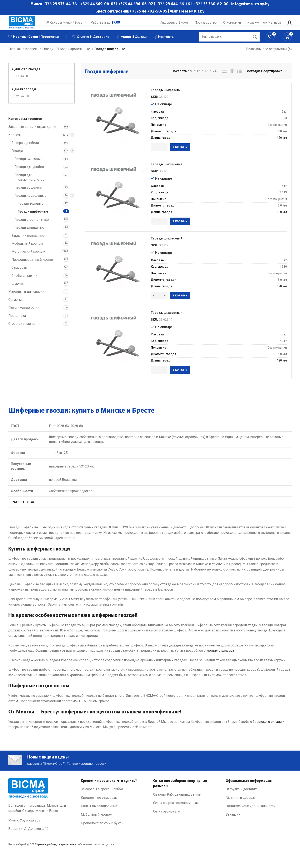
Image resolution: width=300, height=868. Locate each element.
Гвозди (48, 54)
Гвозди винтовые (29, 164)
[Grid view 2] (232, 76)
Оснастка (15, 304)
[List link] (114, 807)
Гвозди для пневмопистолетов (30, 182)
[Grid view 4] (240, 76)
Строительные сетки (24, 328)
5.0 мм (20, 81)
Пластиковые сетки (24, 312)
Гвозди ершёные (28, 192)
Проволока (17, 321)
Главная (15, 54)
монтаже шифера (220, 666)
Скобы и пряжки (24, 280)
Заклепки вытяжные (28, 240)
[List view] (224, 76)
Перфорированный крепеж (33, 264)
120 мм (20, 101)
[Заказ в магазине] (267, 76)
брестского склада (267, 737)
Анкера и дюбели (25, 148)
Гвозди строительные (32, 224)
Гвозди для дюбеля (30, 172)
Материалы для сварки (26, 296)
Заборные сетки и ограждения (32, 132)
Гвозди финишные (29, 232)
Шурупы (18, 288)
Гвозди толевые (31, 208)
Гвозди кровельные (74, 54)
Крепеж (32, 54)
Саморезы (20, 272)
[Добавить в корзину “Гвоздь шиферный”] (182, 154)
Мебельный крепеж (27, 248)
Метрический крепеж (28, 256)
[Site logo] (25, 24)
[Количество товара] (161, 154)
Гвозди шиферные (33, 216)
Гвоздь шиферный (173, 96)
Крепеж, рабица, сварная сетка (56, 862)
